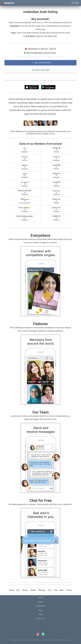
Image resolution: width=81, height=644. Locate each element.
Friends (69, 590)
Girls (50, 590)
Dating (12, 590)
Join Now (75, 3)
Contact (40, 602)
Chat (56, 590)
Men (18, 590)
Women (25, 590)
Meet (62, 590)
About (41, 610)
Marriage (42, 590)
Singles (33, 590)
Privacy (40, 614)
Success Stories (41, 606)
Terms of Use (46, 82)
